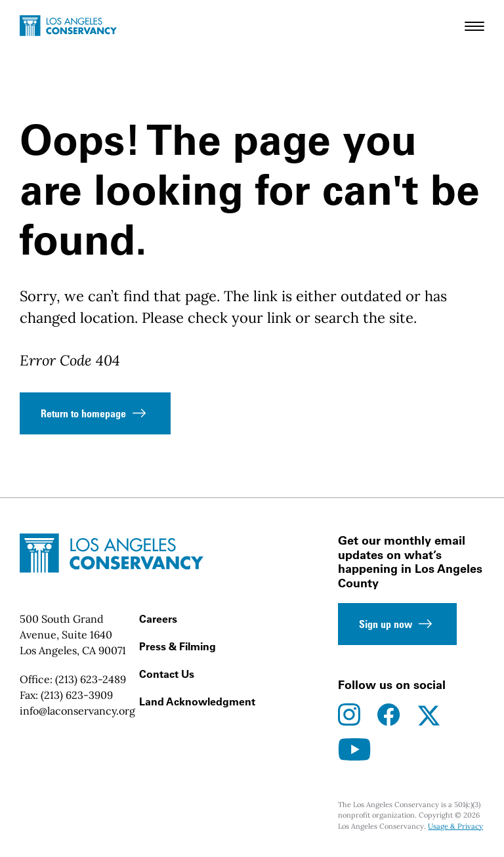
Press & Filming (178, 646)
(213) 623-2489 (91, 679)
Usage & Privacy (455, 826)
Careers (158, 619)
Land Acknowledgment (197, 701)
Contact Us (167, 674)
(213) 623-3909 (77, 695)
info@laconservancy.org (77, 711)
